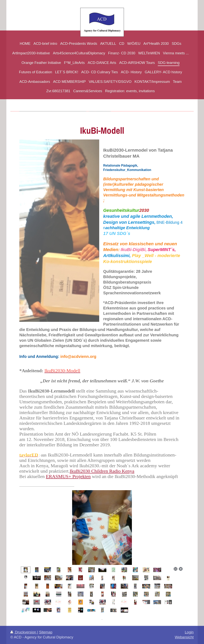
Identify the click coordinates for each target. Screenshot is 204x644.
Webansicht (184, 637)
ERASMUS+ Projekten (68, 476)
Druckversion (24, 632)
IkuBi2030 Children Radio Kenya (102, 471)
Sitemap (46, 632)
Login (189, 632)
